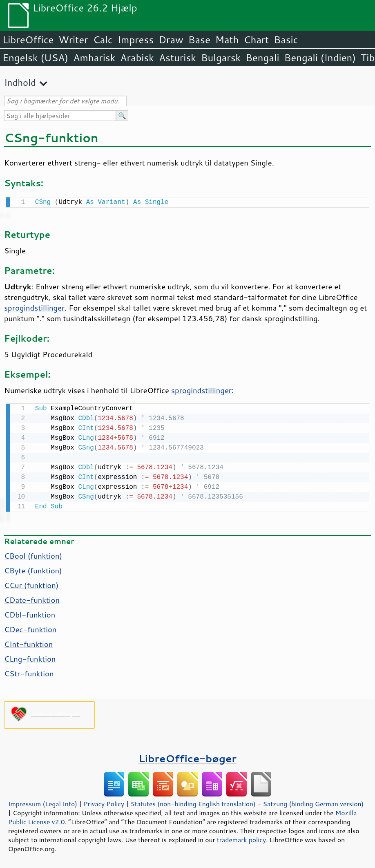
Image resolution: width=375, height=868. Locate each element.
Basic (286, 40)
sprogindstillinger (34, 307)
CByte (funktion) (33, 569)
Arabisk (137, 58)
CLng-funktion (30, 657)
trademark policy (241, 838)
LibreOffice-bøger (187, 757)
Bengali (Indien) (320, 58)
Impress (136, 40)
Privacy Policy (104, 802)
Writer (73, 40)
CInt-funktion (28, 642)
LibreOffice (28, 40)
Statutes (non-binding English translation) (193, 802)
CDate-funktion (32, 598)
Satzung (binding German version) (314, 802)
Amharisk (94, 58)
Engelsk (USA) (35, 58)
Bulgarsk (221, 58)
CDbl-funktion (30, 613)
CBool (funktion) (33, 554)
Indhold (20, 82)
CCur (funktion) (31, 584)
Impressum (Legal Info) (43, 802)
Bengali (262, 58)
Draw (171, 40)
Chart (256, 40)
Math (227, 40)
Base (199, 40)
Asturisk (177, 58)
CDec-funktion (30, 628)
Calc (103, 40)
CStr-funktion (29, 672)
